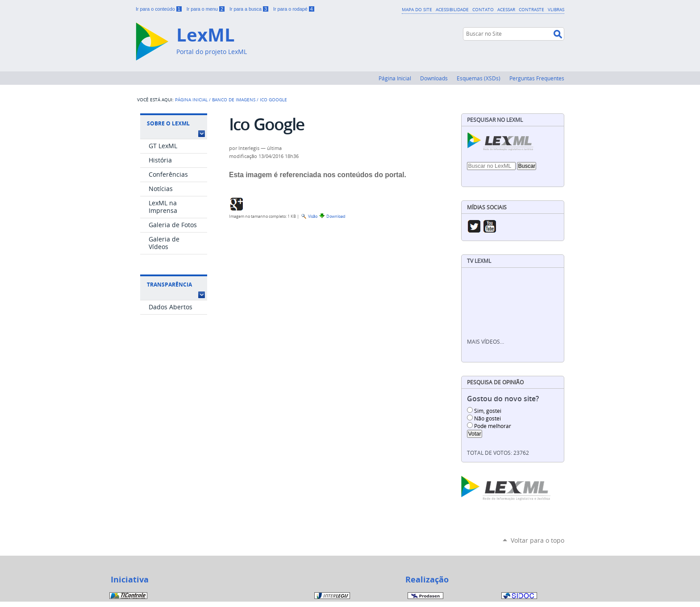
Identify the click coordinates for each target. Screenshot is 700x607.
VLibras (556, 9)
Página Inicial (395, 78)
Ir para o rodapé (294, 9)
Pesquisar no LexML (495, 120)
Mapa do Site (417, 9)
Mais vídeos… (485, 342)
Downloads (434, 78)
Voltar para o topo (537, 540)
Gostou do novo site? (503, 399)
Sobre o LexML (168, 123)
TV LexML (479, 261)
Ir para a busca (250, 9)
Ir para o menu (206, 9)
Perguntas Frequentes (537, 78)
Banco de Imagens (234, 100)
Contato (483, 9)
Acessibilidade (452, 9)
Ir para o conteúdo (159, 9)
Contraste (531, 9)
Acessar (506, 9)
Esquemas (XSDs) (479, 78)
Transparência (169, 285)
